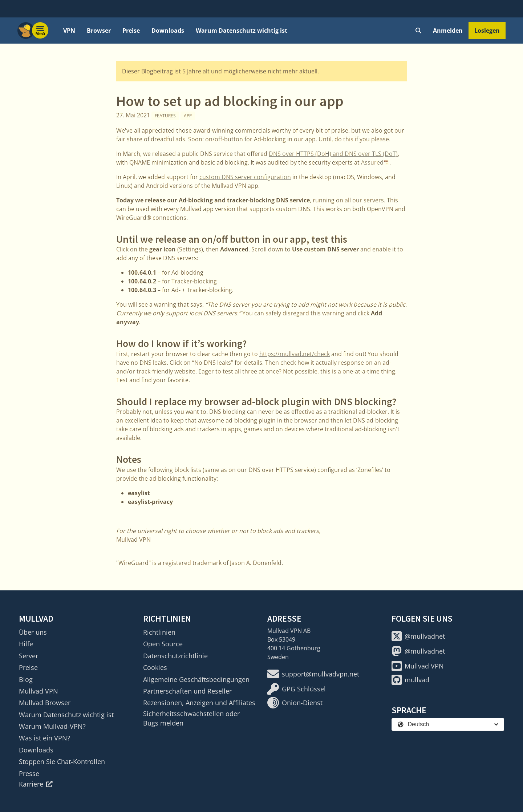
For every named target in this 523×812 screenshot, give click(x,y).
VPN (69, 31)
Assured (372, 162)
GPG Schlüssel (297, 689)
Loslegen (487, 31)
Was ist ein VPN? (44, 738)
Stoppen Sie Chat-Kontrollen (62, 761)
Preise (131, 31)
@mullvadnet (418, 636)
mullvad (410, 680)
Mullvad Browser (45, 703)
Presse (29, 773)
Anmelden (448, 31)
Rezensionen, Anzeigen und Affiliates (199, 703)
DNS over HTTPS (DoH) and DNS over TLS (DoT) (333, 154)
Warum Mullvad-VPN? (52, 726)
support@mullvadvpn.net (313, 674)
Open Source (163, 644)
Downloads (168, 31)
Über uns (33, 632)
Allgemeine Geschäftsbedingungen (196, 679)
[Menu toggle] (40, 31)
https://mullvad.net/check (295, 354)
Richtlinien (159, 632)
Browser (99, 31)
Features (165, 116)
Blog (26, 679)
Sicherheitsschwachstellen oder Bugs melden (191, 718)
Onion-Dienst (295, 703)
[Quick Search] (418, 31)
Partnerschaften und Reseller (187, 691)
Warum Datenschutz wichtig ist (242, 31)
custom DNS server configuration (245, 177)
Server (29, 656)
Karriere (36, 784)
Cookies (155, 667)
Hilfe (26, 644)
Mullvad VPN (38, 691)
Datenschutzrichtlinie (175, 656)
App (188, 116)
